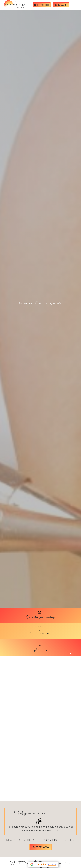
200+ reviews (52, 864)
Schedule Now (61, 5)
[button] (75, 5)
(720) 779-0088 (42, 5)
